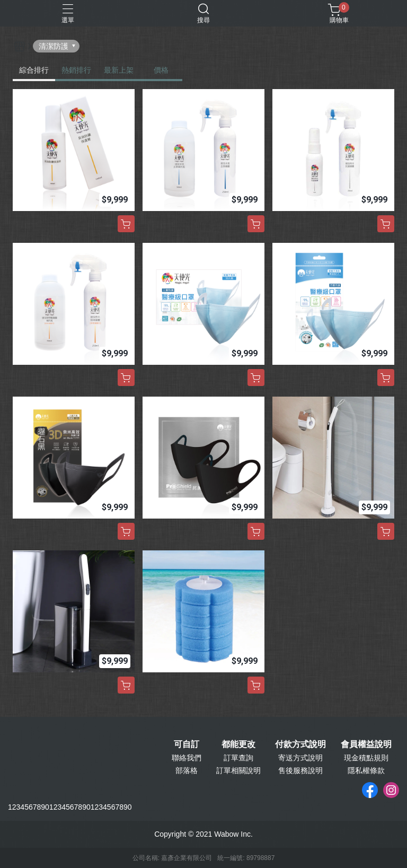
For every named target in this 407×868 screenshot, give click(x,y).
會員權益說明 (366, 744)
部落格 (187, 770)
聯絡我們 (187, 758)
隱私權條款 (366, 770)
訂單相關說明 (238, 770)
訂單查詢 (238, 758)
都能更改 (238, 744)
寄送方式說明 (300, 758)
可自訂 (187, 744)
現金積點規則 (366, 758)
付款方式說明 (300, 744)
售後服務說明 (300, 770)
